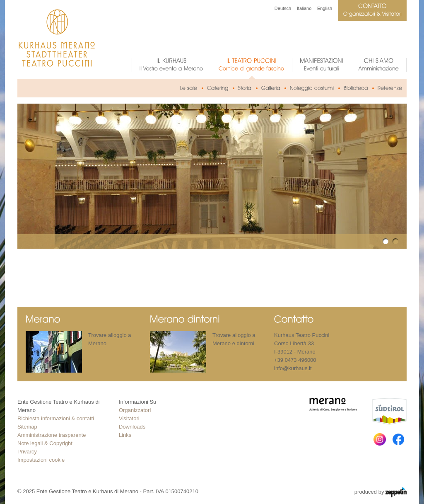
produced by (381, 492)
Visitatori (129, 418)
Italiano (304, 8)
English (325, 8)
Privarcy (27, 452)
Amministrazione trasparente (52, 435)
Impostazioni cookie (41, 460)
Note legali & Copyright (45, 443)
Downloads (132, 427)
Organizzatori (135, 410)
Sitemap (27, 427)
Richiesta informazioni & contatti (56, 418)
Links (125, 435)
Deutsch (283, 8)
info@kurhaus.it (293, 368)
